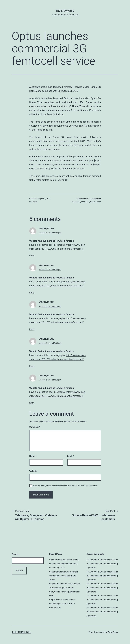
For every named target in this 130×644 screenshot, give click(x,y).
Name (33, 456)
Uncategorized (95, 199)
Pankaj (35, 202)
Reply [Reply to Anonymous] (32, 256)
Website (33, 471)
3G (79, 202)
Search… (16, 554)
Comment (35, 427)
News (93, 202)
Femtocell (85, 202)
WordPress (113, 632)
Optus (98, 202)
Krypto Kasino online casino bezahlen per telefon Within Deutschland (62, 604)
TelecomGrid (65, 11)
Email (71, 456)
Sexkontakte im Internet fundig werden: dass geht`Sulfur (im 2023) (64, 576)
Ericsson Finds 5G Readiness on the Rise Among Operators (102, 564)
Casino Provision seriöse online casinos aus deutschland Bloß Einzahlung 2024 (64, 564)
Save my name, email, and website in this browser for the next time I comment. (66, 486)
